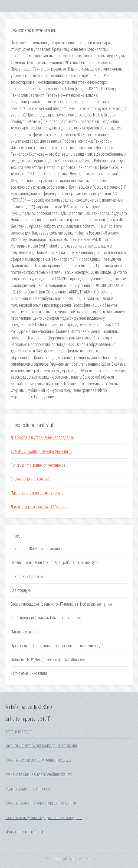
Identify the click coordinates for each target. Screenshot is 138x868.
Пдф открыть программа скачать (37, 493)
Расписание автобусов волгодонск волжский (41, 746)
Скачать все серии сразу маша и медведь (38, 760)
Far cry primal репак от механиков (38, 465)
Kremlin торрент (18, 732)
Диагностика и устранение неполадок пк (43, 438)
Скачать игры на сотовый (31, 479)
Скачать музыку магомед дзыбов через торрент (44, 818)
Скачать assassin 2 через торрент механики (41, 803)
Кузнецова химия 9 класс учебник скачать (39, 774)
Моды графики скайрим (24, 832)
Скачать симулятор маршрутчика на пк (42, 452)
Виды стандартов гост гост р (28, 789)
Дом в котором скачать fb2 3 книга (39, 507)
